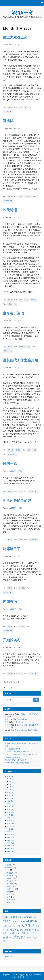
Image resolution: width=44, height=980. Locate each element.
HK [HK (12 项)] (19, 917)
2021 (10, 804)
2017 (10, 815)
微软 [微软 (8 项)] (21, 930)
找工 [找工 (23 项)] (37, 930)
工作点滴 (8, 878)
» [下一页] (11, 687)
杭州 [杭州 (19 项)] (15, 933)
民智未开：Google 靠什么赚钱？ (17, 752)
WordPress (37, 975)
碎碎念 (10, 107)
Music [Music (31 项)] (6, 921)
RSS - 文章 (9, 956)
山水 (20, 107)
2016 (10, 818)
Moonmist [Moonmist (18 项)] (27, 917)
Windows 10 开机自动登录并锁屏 (17, 763)
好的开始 (10, 463)
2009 (10, 837)
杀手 (7, 722)
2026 (10, 776)
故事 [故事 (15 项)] (5, 933)
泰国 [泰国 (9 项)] (19, 933)
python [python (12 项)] (16, 921)
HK (8, 870)
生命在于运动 (13, 313)
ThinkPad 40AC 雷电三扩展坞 (27, 730)
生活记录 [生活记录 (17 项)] (30, 933)
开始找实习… (13, 640)
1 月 (11, 790)
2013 (10, 826)
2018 (10, 812)
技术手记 (8, 886)
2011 (10, 832)
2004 (10, 851)
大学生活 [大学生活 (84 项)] (28, 925)
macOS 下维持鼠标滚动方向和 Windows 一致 (22, 754)
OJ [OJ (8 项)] (12, 921)
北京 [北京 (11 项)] (18, 926)
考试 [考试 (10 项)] (11, 938)
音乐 (9, 903)
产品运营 (10, 881)
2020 (10, 807)
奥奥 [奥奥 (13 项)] (37, 926)
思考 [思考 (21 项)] (26, 930)
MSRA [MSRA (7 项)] (34, 917)
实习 (29, 450)
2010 (10, 835)
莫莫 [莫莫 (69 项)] (17, 937)
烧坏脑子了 (12, 549)
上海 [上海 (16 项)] (5, 926)
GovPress (29, 977)
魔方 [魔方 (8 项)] (4, 941)
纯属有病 (10, 601)
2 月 (11, 787)
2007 (11, 843)
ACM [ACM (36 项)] (6, 917)
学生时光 (8, 868)
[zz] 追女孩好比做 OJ (13, 757)
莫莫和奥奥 (11, 900)
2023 (10, 798)
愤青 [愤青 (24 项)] (32, 930)
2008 (10, 840)
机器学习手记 (12, 889)
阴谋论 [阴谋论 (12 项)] (29, 938)
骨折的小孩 (22, 719)
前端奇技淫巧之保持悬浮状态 (16, 760)
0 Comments (8, 112)
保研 (27, 300)
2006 (11, 846)
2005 (10, 849)
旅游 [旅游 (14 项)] (10, 933)
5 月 (11, 779)
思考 (20, 540)
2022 (10, 801)
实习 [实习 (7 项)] (4, 930)
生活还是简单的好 (17, 500)
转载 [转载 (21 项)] (23, 937)
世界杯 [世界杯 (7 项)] (10, 926)
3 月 (11, 784)
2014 (10, 823)
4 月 (11, 782)
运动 (29, 347)
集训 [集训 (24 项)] (35, 937)
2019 (10, 809)
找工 (26, 107)
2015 (10, 821)
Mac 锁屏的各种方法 (13, 749)
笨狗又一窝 (22, 12)
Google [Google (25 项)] (13, 917)
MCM (21, 197)
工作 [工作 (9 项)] (8, 930)
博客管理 (8, 865)
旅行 (9, 897)
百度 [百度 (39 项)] (6, 937)
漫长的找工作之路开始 (20, 360)
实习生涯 (11, 450)
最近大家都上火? (16, 37)
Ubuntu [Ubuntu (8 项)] (22, 921)
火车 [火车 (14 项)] (23, 933)
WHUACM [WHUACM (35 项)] (32, 921)
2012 (10, 829)
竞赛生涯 (10, 873)
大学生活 (28, 197)
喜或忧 (8, 121)
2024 (10, 795)
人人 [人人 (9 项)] (14, 926)
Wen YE (8, 719)
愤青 (9, 894)
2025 (10, 793)
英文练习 (10, 876)
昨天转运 (10, 210)
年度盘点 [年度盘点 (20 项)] (15, 930)
